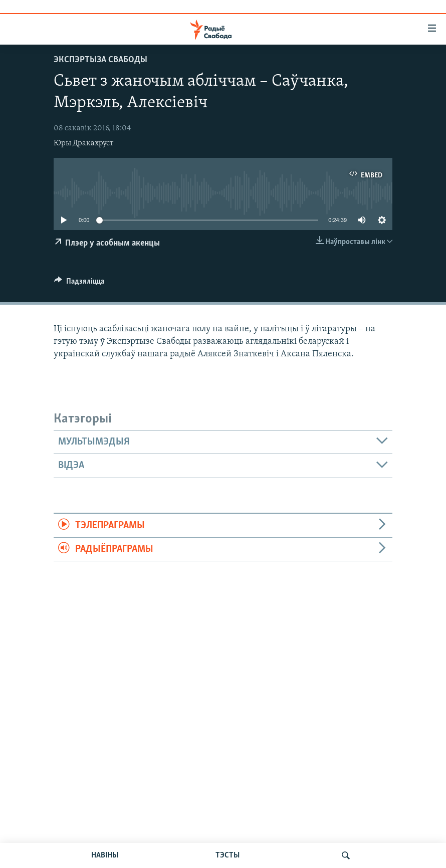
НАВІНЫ (105, 855)
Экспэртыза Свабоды (100, 60)
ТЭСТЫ (228, 855)
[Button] (79, 284)
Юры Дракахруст (83, 143)
